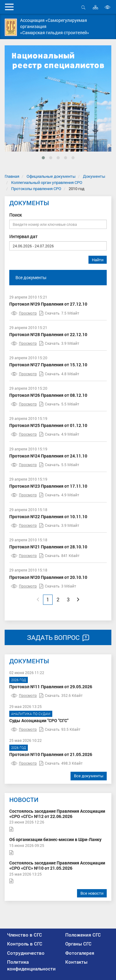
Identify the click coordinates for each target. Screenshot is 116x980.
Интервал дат (23, 236)
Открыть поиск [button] (83, 7)
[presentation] (14, 110)
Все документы (31, 277)
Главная (12, 176)
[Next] (78, 600)
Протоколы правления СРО (36, 189)
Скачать (49, 313)
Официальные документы (51, 176)
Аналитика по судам (31, 714)
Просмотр (24, 313)
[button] (43, 158)
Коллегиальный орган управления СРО (47, 182)
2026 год (19, 680)
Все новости (92, 893)
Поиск (15, 215)
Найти (98, 260)
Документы (94, 176)
